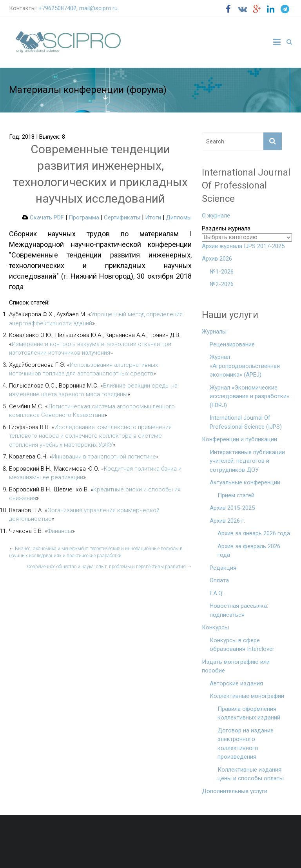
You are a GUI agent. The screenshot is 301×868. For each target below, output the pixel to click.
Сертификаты (122, 217)
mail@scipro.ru (98, 8)
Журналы (214, 332)
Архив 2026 (217, 259)
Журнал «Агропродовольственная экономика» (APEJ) (245, 366)
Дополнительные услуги (235, 791)
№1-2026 (222, 272)
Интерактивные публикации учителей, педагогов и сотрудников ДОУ (247, 461)
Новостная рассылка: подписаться (239, 610)
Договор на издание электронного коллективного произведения (246, 744)
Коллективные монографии (247, 696)
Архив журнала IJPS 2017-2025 (243, 246)
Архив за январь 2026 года (254, 533)
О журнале (216, 216)
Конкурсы (215, 627)
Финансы (60, 531)
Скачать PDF (43, 217)
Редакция (223, 568)
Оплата (219, 580)
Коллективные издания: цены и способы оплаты (251, 774)
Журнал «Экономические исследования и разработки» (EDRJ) (249, 396)
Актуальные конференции (245, 482)
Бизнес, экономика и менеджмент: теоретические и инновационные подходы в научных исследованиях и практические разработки (96, 552)
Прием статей (236, 495)
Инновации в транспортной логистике (104, 457)
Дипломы (179, 217)
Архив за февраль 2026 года (249, 551)
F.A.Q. (217, 593)
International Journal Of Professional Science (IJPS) (246, 422)
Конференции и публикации (239, 439)
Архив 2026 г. (227, 521)
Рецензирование (232, 344)
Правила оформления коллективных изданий (249, 713)
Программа (84, 217)
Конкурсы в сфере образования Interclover (242, 645)
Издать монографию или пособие (236, 666)
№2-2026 (222, 284)
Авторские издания (236, 683)
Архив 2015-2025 (232, 508)
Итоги (153, 217)
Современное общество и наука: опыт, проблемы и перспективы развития (109, 567)
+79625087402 (57, 8)
